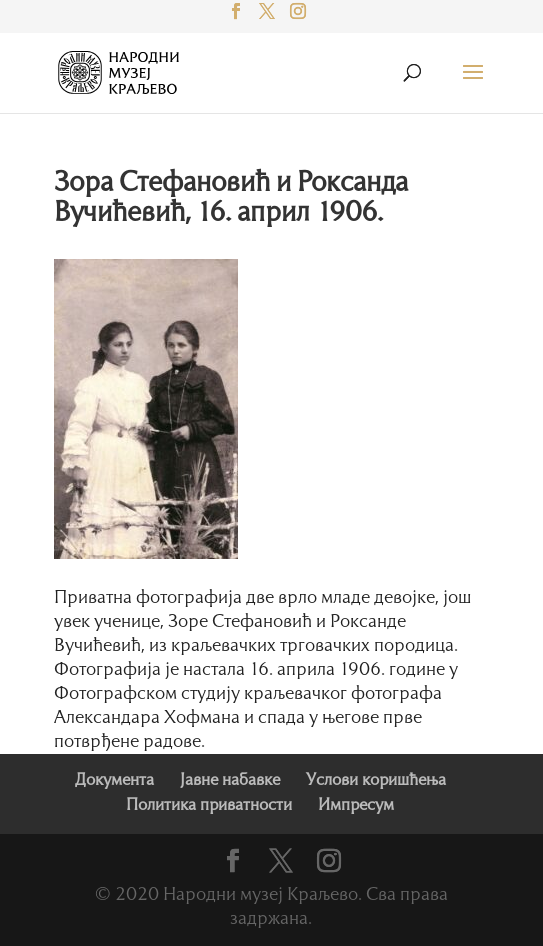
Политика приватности (209, 806)
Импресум (356, 806)
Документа (114, 781)
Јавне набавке (230, 781)
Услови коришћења (376, 781)
